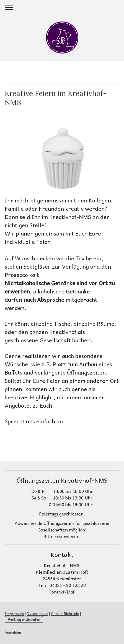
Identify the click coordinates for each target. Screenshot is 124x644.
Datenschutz (37, 614)
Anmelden (13, 632)
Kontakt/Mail (62, 592)
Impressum (14, 614)
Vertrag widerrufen (24, 619)
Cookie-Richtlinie (65, 614)
